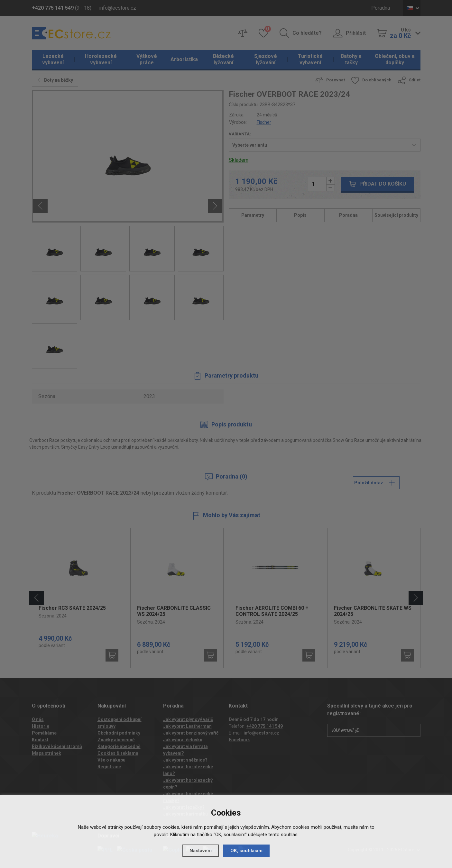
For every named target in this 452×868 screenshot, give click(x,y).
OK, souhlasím (246, 851)
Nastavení (201, 851)
